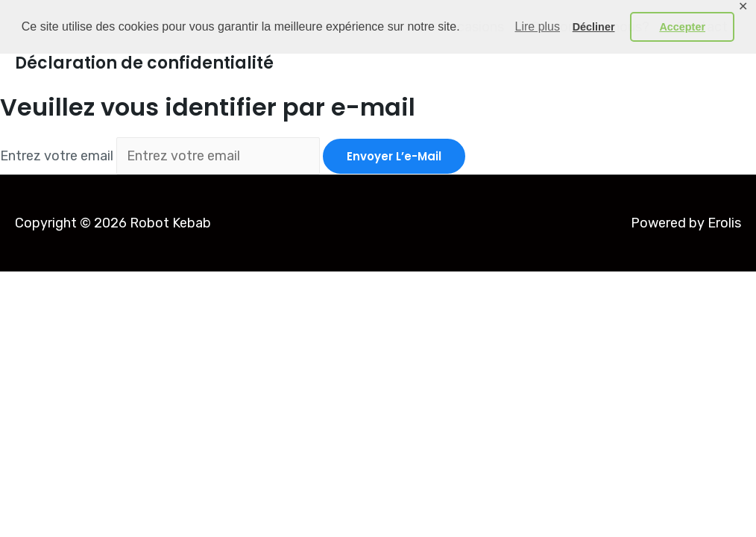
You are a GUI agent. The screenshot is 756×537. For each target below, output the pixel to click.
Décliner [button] (594, 27)
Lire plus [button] (538, 26)
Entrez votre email (57, 156)
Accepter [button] (682, 27)
